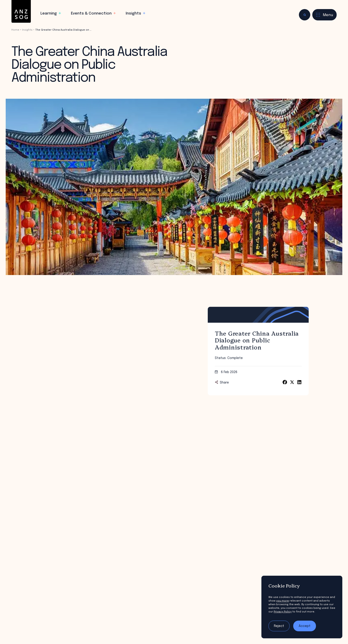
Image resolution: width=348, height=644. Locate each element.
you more (283, 601)
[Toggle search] (305, 15)
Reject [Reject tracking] (279, 626)
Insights (27, 30)
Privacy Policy (283, 612)
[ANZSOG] (21, 11)
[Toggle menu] (324, 15)
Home (15, 30)
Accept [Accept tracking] (305, 626)
